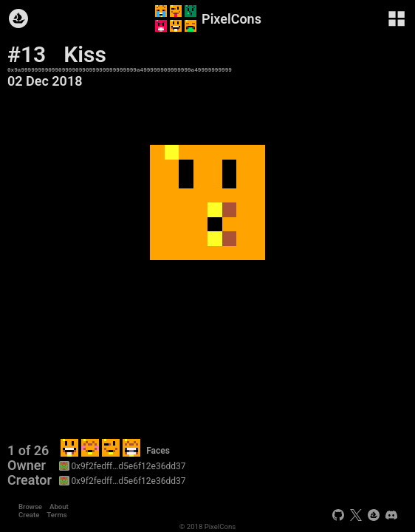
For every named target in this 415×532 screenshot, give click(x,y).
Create (29, 515)
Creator (30, 480)
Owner (27, 465)
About (59, 507)
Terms (56, 515)
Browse (30, 507)
